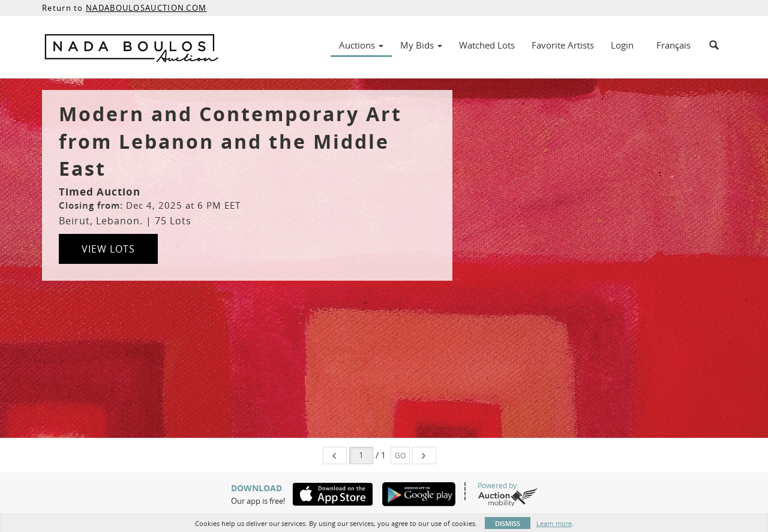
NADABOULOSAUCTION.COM (146, 8)
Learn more (554, 523)
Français (673, 45)
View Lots (108, 249)
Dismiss (508, 523)
